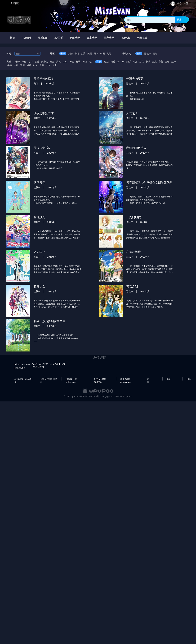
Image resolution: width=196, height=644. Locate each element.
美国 (90, 54)
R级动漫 (27, 38)
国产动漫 (109, 38)
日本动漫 (92, 38)
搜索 (179, 20)
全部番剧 (15, 3)
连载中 (148, 54)
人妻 (42, 65)
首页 (12, 38)
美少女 (45, 62)
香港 (77, 54)
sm (118, 62)
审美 (161, 62)
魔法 (106, 62)
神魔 (72, 62)
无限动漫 (75, 38)
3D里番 (58, 38)
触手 (129, 62)
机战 (78, 62)
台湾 (83, 54)
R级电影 (125, 38)
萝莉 (148, 62)
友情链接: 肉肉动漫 (23, 379)
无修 (167, 62)
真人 (91, 62)
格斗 (31, 62)
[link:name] (20, 368)
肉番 (113, 62)
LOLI (65, 62)
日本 (96, 54)
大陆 (70, 54)
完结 (155, 54)
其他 (109, 54)
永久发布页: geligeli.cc (72, 379)
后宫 (135, 62)
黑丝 (10, 65)
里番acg (43, 38)
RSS (189, 379)
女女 (48, 65)
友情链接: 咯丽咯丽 (49, 379)
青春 (99, 62)
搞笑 (58, 62)
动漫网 (19, 20)
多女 (55, 65)
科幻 (85, 62)
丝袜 (174, 62)
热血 (24, 62)
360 (168, 379)
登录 (180, 3)
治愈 (154, 62)
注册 (186, 3)
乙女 (142, 62)
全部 (63, 54)
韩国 (102, 54)
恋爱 (37, 62)
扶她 (22, 65)
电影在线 (142, 38)
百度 (148, 379)
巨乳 (16, 65)
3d (123, 62)
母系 (35, 65)
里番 (29, 65)
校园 (52, 62)
